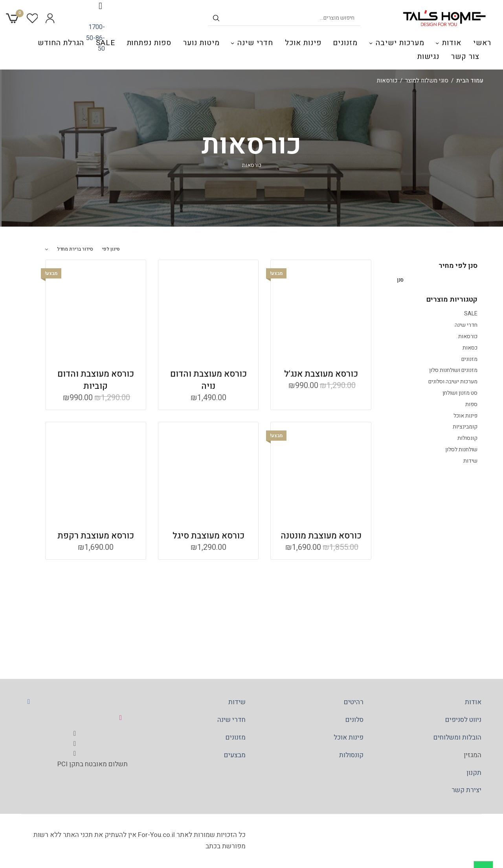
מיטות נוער (201, 43)
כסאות (470, 348)
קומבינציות (465, 427)
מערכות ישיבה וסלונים (453, 382)
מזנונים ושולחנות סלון (453, 370)
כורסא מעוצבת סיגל (208, 536)
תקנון (474, 772)
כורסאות (468, 336)
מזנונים (345, 43)
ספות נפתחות (149, 43)
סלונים (354, 720)
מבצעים (235, 755)
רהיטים (354, 702)
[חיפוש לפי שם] (216, 18)
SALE (106, 43)
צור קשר (465, 57)
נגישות (429, 57)
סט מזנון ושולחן (460, 393)
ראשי (482, 43)
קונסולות (467, 438)
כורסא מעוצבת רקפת (96, 536)
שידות (470, 461)
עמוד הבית (470, 81)
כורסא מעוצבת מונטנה (321, 536)
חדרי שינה (255, 43)
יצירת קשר (466, 790)
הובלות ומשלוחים (457, 737)
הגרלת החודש (61, 43)
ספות (471, 404)
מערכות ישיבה (400, 43)
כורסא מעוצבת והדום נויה (208, 380)
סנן (400, 280)
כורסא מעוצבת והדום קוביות (96, 380)
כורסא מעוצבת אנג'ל (321, 374)
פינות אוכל (303, 43)
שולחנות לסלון (461, 450)
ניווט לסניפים (463, 720)
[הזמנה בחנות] (69, 249)
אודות (452, 43)
